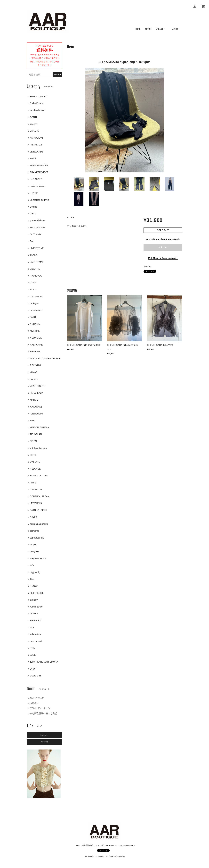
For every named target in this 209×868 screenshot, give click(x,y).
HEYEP (34, 193)
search (57, 74)
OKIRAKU (35, 462)
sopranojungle (37, 538)
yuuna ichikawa (38, 220)
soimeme (35, 531)
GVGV (33, 283)
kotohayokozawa (38, 448)
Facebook (45, 742)
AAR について (37, 698)
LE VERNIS (36, 503)
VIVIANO (35, 131)
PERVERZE (36, 145)
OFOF (33, 669)
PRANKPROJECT (39, 172)
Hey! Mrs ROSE (38, 558)
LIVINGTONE (37, 248)
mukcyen (34, 303)
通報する (147, 266)
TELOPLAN (36, 434)
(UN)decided (36, 414)
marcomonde (37, 641)
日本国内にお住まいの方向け (163, 258)
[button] (161, 29)
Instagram (44, 735)
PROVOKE (36, 620)
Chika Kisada (37, 103)
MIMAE (34, 372)
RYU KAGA (36, 276)
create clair (35, 676)
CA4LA (33, 517)
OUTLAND (35, 234)
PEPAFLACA (36, 393)
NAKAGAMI (36, 407)
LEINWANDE (37, 152)
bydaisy (34, 600)
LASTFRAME (37, 262)
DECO (33, 214)
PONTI (33, 117)
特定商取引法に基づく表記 (43, 713)
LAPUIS (34, 614)
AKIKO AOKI (36, 138)
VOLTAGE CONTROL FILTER (45, 358)
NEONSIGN (36, 338)
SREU (33, 421)
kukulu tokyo (36, 607)
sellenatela (35, 634)
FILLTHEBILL (37, 593)
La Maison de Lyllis (40, 200)
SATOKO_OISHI (38, 510)
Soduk (33, 159)
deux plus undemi (39, 524)
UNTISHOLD (36, 296)
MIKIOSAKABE (38, 228)
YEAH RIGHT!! (37, 386)
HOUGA (34, 586)
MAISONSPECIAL (39, 165)
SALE (33, 655)
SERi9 (33, 455)
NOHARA (35, 324)
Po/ (32, 241)
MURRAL (35, 331)
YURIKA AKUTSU (39, 476)
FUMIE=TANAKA (39, 96)
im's (32, 565)
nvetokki (34, 379)
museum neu (36, 310)
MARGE (34, 400)
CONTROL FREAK (40, 496)
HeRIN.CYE (36, 179)
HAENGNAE (36, 345)
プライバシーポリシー (41, 708)
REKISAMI (35, 365)
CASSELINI (36, 489)
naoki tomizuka (37, 186)
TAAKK (34, 255)
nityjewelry (35, 572)
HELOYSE (35, 469)
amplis (33, 545)
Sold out (163, 247)
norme (33, 483)
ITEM (33, 648)
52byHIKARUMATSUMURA (44, 662)
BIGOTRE (35, 269)
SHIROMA (35, 352)
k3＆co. (34, 289)
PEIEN (33, 441)
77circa (34, 124)
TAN (32, 579)
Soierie (33, 207)
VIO (32, 627)
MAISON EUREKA (39, 427)
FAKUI (33, 317)
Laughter (34, 551)
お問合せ (34, 703)
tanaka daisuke (38, 110)
